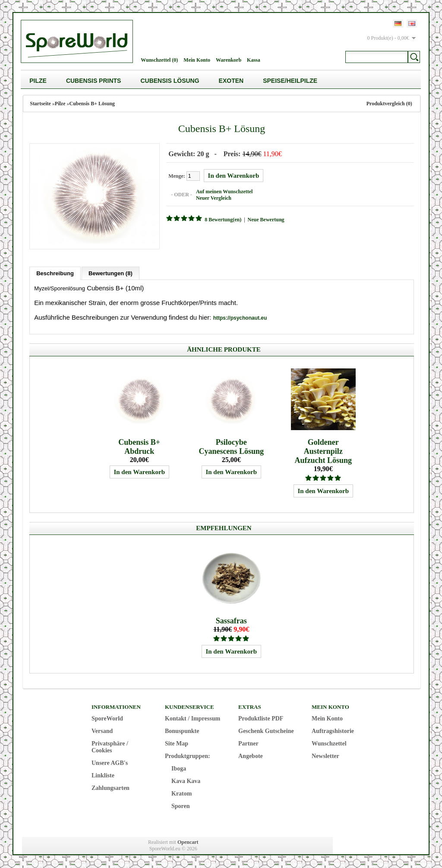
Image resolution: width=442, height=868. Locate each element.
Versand (102, 731)
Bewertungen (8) (110, 273)
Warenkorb (229, 60)
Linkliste (103, 775)
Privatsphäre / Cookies (110, 747)
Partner (248, 744)
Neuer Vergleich (214, 198)
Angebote (251, 756)
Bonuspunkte (182, 731)
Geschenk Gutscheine (266, 731)
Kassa (254, 60)
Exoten (231, 81)
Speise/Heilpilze (290, 81)
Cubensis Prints (94, 81)
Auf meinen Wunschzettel (224, 192)
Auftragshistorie (333, 731)
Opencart (188, 842)
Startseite (40, 104)
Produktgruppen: (188, 756)
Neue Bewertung (266, 220)
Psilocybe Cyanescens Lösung (231, 447)
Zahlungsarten (110, 788)
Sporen (181, 806)
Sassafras (231, 621)
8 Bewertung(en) (223, 220)
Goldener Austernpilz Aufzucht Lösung (323, 451)
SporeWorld (107, 719)
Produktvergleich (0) (389, 104)
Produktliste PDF (261, 719)
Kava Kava (186, 781)
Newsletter (325, 756)
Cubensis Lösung (170, 81)
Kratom (182, 794)
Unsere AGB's (110, 763)
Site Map (177, 744)
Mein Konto (197, 60)
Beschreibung (55, 273)
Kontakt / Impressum (193, 719)
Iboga (179, 769)
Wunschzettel (329, 744)
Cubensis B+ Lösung (92, 104)
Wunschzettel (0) (159, 60)
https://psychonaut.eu (240, 318)
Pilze (38, 81)
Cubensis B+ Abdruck (139, 447)
